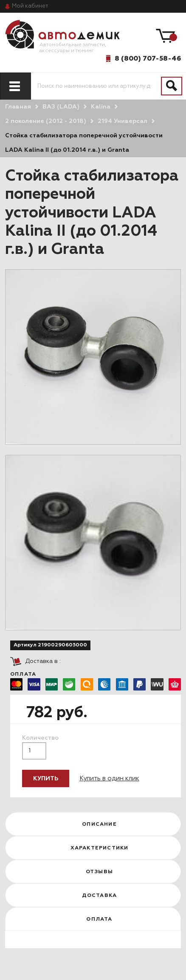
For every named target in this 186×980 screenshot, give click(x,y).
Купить (46, 779)
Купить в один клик (109, 778)
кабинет (30, 6)
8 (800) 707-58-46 (148, 58)
